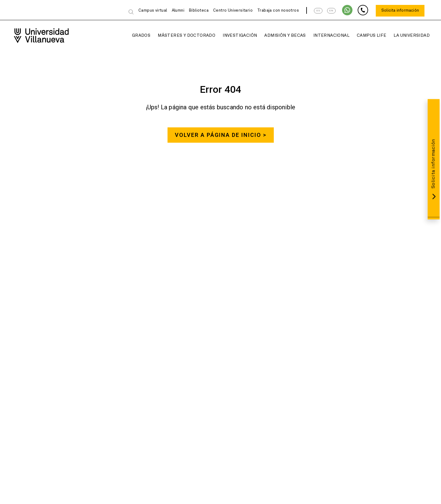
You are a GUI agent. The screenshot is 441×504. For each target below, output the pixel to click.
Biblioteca (199, 11)
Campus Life (365, 36)
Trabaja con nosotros (278, 11)
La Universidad (405, 36)
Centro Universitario (233, 11)
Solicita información (400, 11)
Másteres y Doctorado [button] (180, 36)
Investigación (234, 36)
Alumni (178, 11)
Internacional (325, 36)
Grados (135, 36)
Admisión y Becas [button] (279, 36)
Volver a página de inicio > (221, 135)
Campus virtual (153, 11)
